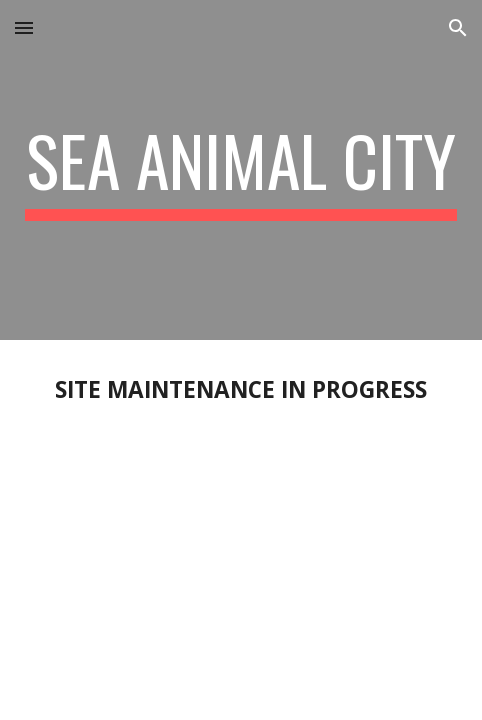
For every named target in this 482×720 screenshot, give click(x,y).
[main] (241, 170)
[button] (24, 27)
